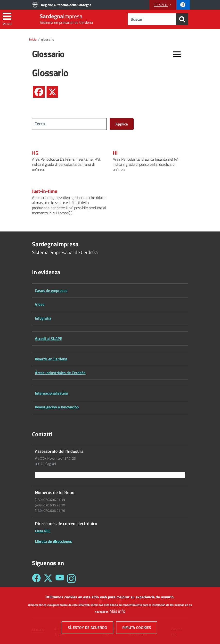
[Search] (182, 19)
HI (115, 153)
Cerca (40, 124)
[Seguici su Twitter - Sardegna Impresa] (48, 579)
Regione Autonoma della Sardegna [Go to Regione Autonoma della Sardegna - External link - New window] (66, 5)
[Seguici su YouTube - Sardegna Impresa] (60, 579)
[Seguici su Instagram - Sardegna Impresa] (71, 579)
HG (35, 153)
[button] (163, 5)
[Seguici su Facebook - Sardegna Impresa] (36, 579)
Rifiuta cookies (137, 630)
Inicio (33, 39)
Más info (117, 613)
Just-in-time (45, 191)
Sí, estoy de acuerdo (87, 630)
